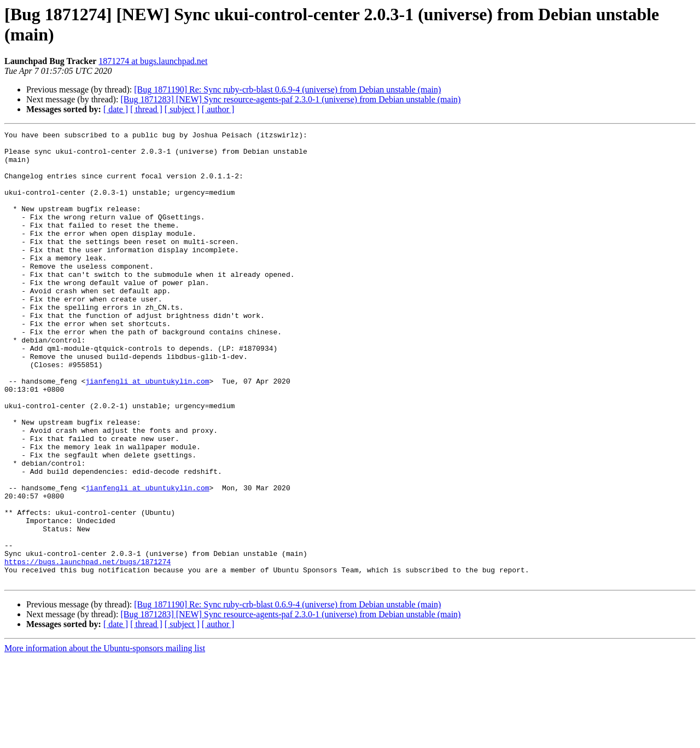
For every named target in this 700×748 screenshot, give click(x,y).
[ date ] (116, 109)
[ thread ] (146, 109)
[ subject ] (182, 109)
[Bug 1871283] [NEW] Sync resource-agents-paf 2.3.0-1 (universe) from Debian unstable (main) (290, 99)
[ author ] (218, 109)
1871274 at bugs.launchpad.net (153, 61)
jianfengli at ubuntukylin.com (147, 432)
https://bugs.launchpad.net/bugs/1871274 (87, 648)
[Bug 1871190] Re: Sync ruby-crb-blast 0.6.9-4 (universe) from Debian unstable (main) (287, 89)
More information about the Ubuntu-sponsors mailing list (105, 738)
